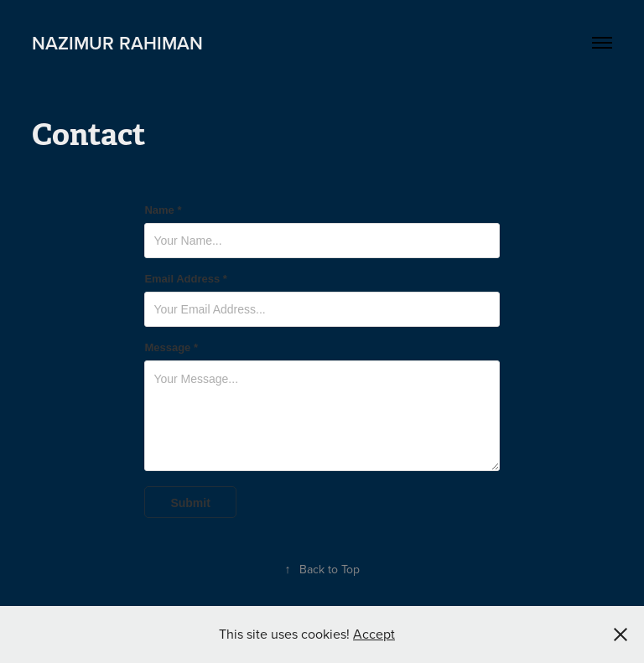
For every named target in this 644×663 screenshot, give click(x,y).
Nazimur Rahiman (117, 43)
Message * (171, 348)
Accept (374, 634)
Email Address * (186, 279)
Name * (163, 210)
